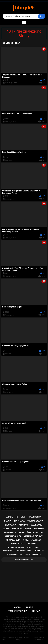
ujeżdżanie (36, 525)
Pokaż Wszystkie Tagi (24, 560)
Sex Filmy (36, 611)
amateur (23, 525)
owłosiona (36, 540)
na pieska (19, 521)
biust (24, 517)
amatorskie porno (14, 554)
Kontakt (29, 607)
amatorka (17, 529)
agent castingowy (16, 547)
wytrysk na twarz (24, 551)
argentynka (10, 533)
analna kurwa (17, 544)
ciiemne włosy (35, 521)
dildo (28, 529)
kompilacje (40, 551)
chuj (37, 547)
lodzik (9, 517)
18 (17, 517)
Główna (17, 607)
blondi (8, 521)
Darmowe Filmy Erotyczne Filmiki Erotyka (19, 639)
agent (30, 547)
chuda (27, 554)
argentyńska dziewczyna (31, 533)
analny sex (31, 544)
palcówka (37, 554)
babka (6, 529)
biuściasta (11, 525)
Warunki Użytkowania (17, 611)
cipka (26, 540)
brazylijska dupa (13, 536)
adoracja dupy (13, 540)
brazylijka (39, 529)
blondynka (35, 517)
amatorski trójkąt (33, 536)
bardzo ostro (9, 551)
